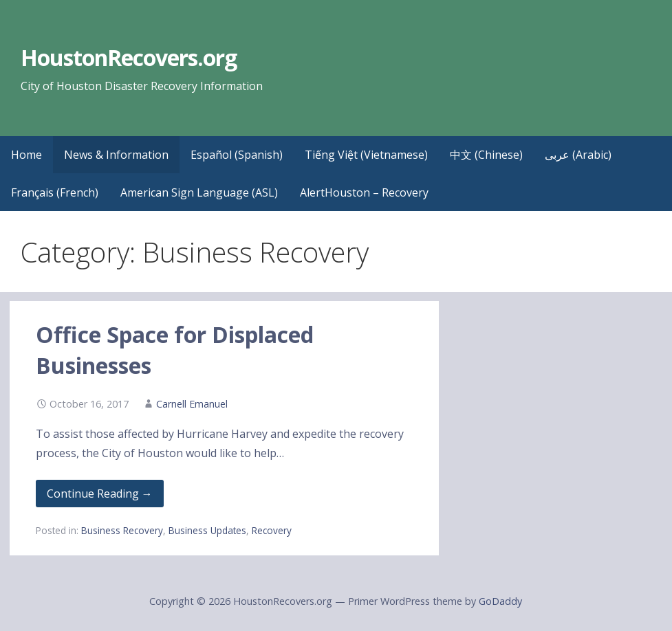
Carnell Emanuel (192, 404)
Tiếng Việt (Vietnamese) (366, 155)
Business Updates (207, 530)
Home (26, 155)
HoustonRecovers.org (129, 57)
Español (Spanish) (237, 155)
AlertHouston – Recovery (364, 192)
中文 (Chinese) (486, 155)
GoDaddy (500, 601)
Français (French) (55, 192)
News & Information (116, 155)
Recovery (272, 530)
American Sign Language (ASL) (199, 192)
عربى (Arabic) (578, 155)
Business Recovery (122, 530)
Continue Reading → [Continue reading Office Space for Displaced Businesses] (100, 494)
